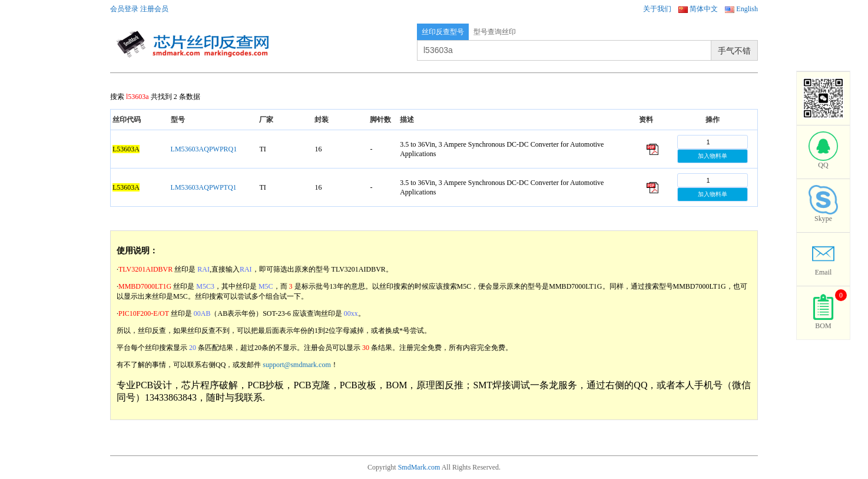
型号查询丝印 (495, 32)
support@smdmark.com (296, 365)
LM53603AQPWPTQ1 (204, 187)
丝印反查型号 (443, 32)
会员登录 (124, 9)
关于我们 (657, 9)
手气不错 (734, 51)
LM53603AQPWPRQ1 (204, 149)
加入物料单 (713, 156)
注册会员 (154, 9)
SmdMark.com (419, 467)
